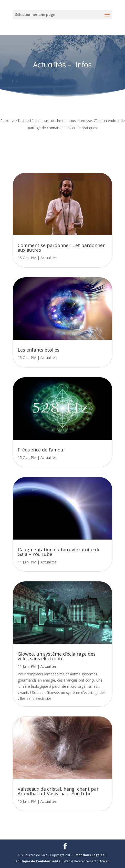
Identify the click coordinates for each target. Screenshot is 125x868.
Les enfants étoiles (39, 350)
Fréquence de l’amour (41, 450)
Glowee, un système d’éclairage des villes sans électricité (57, 656)
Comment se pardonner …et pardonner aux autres (61, 248)
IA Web (104, 861)
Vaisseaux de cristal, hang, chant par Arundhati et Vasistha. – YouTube (58, 791)
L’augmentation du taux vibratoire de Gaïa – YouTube (59, 552)
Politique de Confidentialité (38, 861)
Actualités (49, 258)
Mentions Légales (90, 855)
